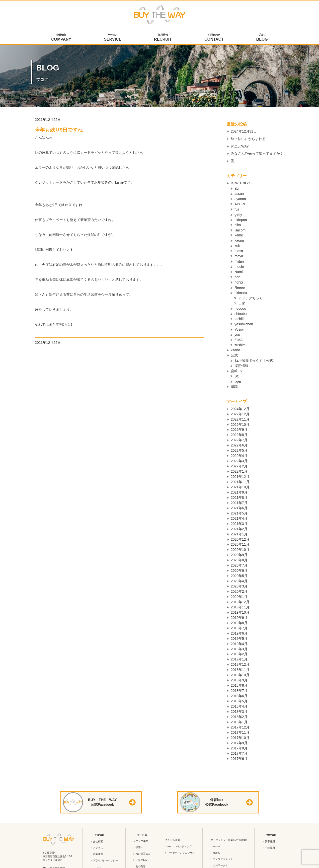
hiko (238, 223)
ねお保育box (143, 828)
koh (237, 243)
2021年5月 (239, 499)
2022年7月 (239, 429)
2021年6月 (239, 494)
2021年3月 (239, 509)
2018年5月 (239, 678)
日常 (242, 297)
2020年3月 (239, 569)
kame (239, 233)
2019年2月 (239, 633)
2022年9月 (239, 419)
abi (237, 188)
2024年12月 (240, 399)
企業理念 (98, 828)
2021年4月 (239, 504)
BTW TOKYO (241, 183)
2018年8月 (239, 663)
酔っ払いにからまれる (248, 139)
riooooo (240, 302)
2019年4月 (239, 623)
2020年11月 (240, 529)
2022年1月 (239, 459)
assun (239, 193)
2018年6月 (239, 673)
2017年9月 (239, 718)
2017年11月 (240, 708)
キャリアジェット (223, 833)
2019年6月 (239, 613)
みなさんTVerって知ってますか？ (257, 154)
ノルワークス (220, 839)
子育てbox (141, 834)
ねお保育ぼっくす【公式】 (255, 352)
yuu (237, 327)
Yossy (239, 322)
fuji (237, 208)
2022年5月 (239, 439)
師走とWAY (240, 146)
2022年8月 (239, 424)
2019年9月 (239, 598)
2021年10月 (240, 474)
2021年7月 (239, 489)
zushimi (240, 337)
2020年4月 (239, 564)
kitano (235, 342)
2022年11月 (240, 409)
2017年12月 (240, 703)
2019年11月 (240, 588)
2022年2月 (239, 454)
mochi (239, 263)
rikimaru (241, 288)
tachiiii (239, 312)
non (237, 273)
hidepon (241, 218)
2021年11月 (240, 469)
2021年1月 (239, 519)
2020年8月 (239, 544)
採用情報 (163, 38)
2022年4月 (239, 444)
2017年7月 (239, 728)
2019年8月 (239, 603)
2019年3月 (239, 628)
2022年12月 (240, 404)
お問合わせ (214, 38)
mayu (239, 253)
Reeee (240, 283)
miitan (239, 258)
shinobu (241, 307)
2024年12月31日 (244, 131)
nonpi (239, 278)
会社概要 (98, 816)
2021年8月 (239, 484)
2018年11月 (240, 648)
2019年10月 (240, 593)
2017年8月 (239, 723)
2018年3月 (239, 688)
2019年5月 (239, 618)
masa (239, 248)
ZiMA (239, 332)
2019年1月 (239, 638)
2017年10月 (240, 713)
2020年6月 (239, 554)
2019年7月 (239, 608)
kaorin (239, 238)
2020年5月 (239, 559)
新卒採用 (270, 816)
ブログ (262, 38)
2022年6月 (239, 434)
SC (237, 367)
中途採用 (270, 822)
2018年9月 (239, 658)
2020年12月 (240, 524)
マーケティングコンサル (181, 827)
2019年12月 (240, 583)
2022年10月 (240, 414)
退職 (234, 377)
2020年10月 (240, 534)
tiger (238, 372)
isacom (240, 228)
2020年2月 (239, 574)
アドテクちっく (250, 292)
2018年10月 (240, 653)
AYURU (240, 203)
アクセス (98, 822)
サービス (113, 38)
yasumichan (244, 317)
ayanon (240, 198)
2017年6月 (239, 733)
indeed (217, 827)
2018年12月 (240, 643)
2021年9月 (239, 479)
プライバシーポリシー (105, 834)
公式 (234, 347)
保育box (140, 822)
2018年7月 (239, 668)
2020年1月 (239, 579)
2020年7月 (239, 549)
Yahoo (216, 821)
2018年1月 (239, 698)
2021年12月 (240, 464)
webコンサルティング (180, 821)
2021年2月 (239, 514)
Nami (239, 268)
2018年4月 (239, 683)
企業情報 (61, 38)
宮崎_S (236, 362)
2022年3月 (239, 449)
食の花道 (141, 840)
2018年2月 (239, 693)
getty (238, 213)
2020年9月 (239, 539)
